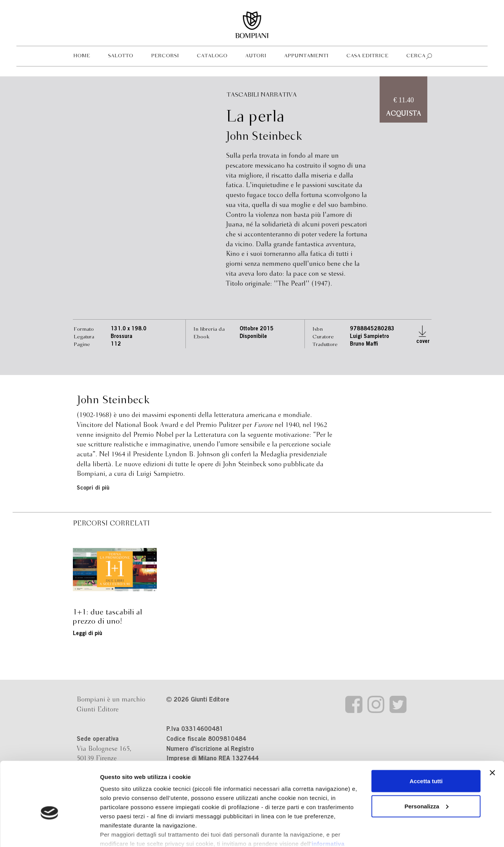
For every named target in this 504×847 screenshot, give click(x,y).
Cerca (416, 56)
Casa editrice (367, 56)
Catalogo (212, 56)
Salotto (121, 56)
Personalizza (426, 765)
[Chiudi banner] (492, 732)
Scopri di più (93, 488)
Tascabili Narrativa (262, 95)
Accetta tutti (426, 740)
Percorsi (165, 56)
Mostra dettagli (121, 832)
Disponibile (253, 337)
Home (82, 56)
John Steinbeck (264, 137)
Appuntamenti (306, 56)
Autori (256, 56)
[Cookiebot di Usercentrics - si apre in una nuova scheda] (49, 832)
